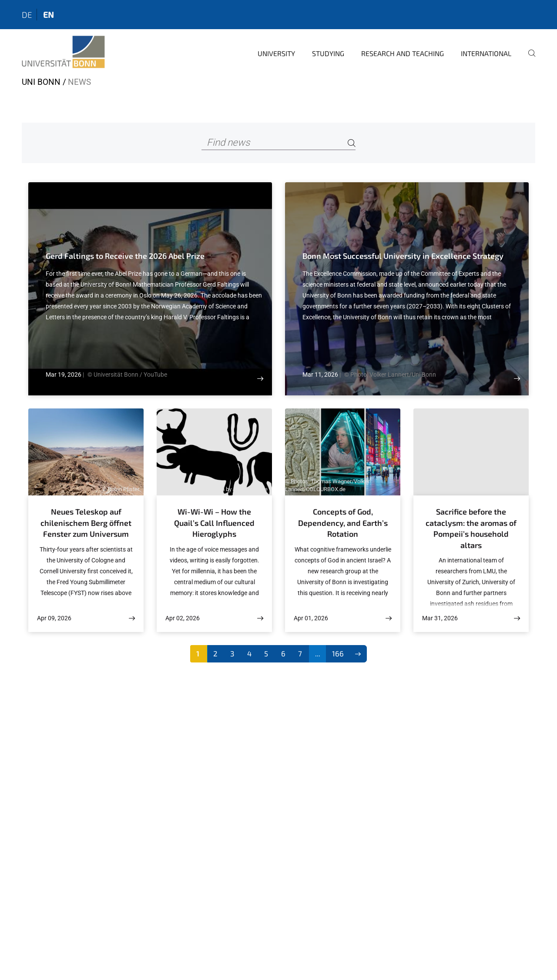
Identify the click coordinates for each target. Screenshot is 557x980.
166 (338, 653)
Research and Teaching (403, 53)
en (49, 15)
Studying (328, 53)
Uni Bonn (41, 82)
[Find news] (278, 143)
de (27, 15)
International (486, 53)
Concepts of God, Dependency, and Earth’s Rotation (343, 523)
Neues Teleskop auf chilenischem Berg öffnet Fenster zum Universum (86, 523)
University (276, 53)
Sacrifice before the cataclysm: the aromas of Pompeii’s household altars (471, 528)
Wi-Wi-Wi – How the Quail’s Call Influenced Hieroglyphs (214, 523)
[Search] (352, 143)
